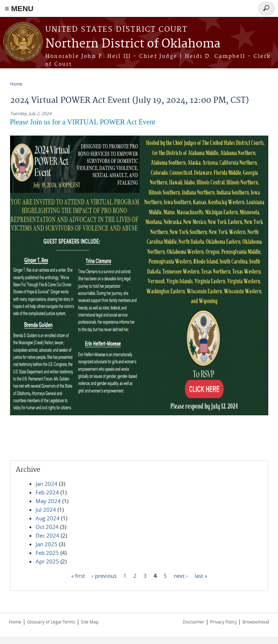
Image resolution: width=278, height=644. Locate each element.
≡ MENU (19, 8)
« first (78, 575)
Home (16, 84)
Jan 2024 (47, 484)
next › (181, 575)
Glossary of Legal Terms (51, 622)
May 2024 (48, 501)
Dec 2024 (47, 535)
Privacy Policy (224, 622)
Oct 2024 (47, 527)
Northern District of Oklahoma (133, 44)
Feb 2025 (47, 553)
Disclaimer (193, 622)
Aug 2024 (48, 518)
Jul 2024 (46, 510)
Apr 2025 (47, 561)
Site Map (90, 622)
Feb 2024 (47, 492)
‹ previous (104, 575)
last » (201, 575)
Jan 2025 (47, 544)
